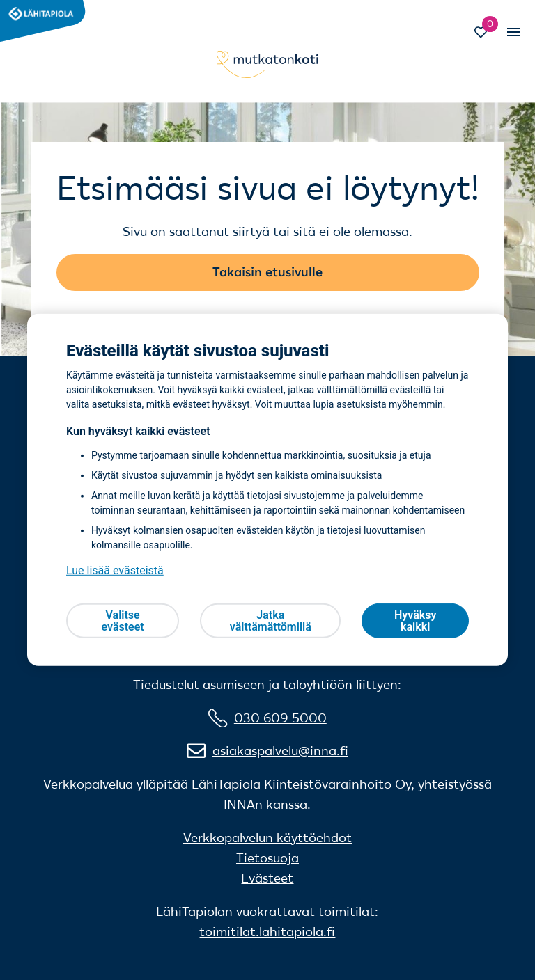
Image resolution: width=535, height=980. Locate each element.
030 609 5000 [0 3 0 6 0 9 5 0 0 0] (280, 718)
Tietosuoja (267, 858)
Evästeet (267, 878)
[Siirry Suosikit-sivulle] (487, 34)
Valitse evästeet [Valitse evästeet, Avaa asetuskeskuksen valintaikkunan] (122, 621)
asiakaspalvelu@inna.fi (280, 751)
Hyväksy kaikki (415, 621)
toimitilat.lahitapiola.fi (267, 932)
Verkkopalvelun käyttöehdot (267, 838)
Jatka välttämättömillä (271, 621)
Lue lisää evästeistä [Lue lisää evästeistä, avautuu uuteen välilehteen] (115, 570)
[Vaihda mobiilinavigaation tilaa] (513, 32)
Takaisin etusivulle (267, 272)
